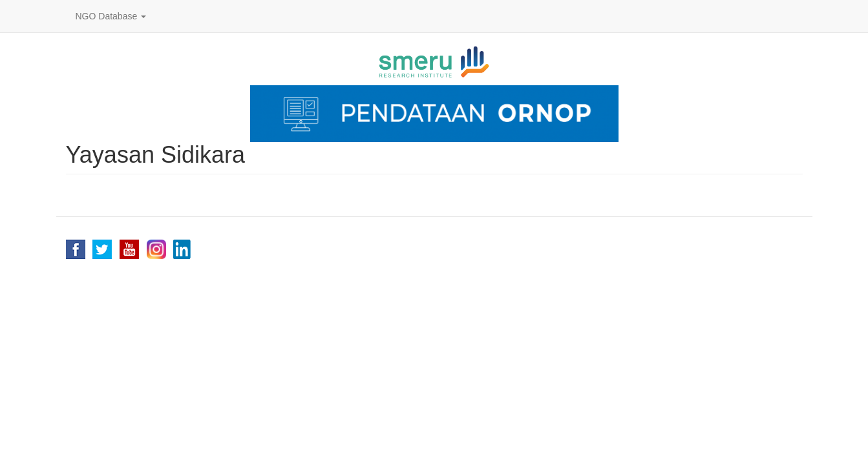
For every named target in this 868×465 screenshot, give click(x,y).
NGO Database (111, 16)
